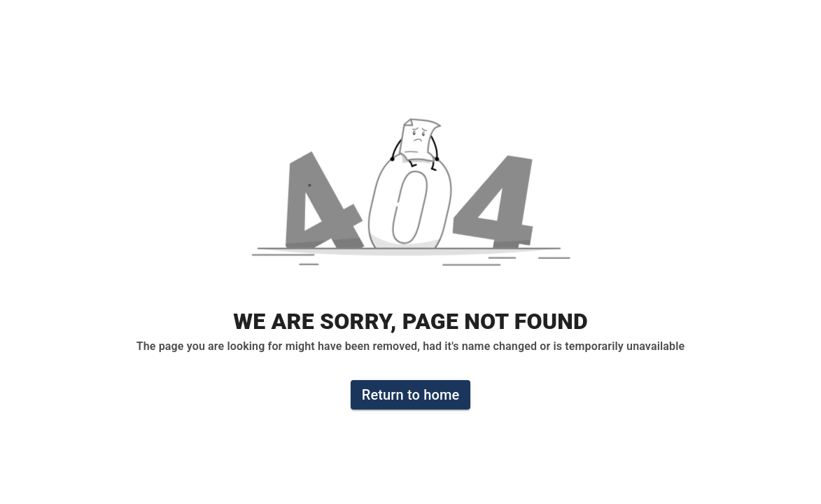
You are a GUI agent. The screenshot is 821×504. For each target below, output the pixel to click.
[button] (411, 199)
